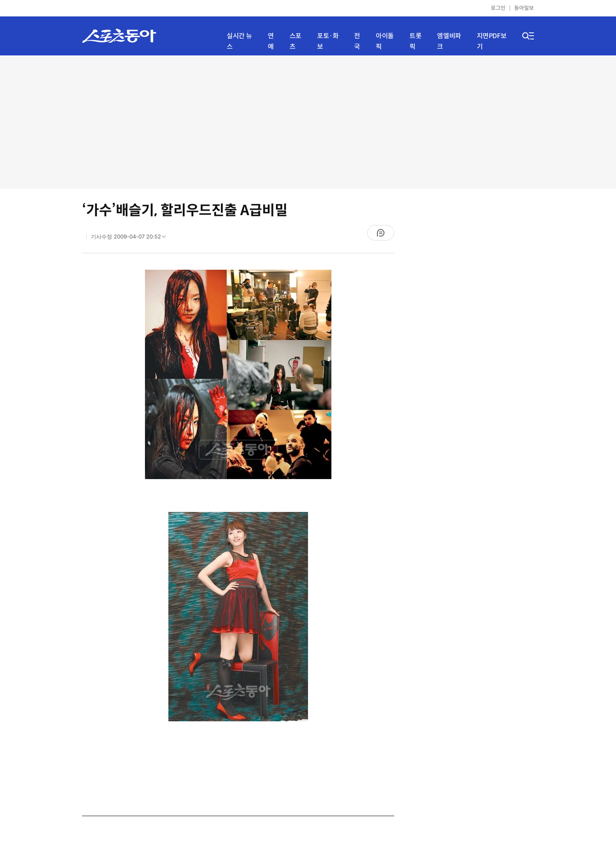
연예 (271, 41)
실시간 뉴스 (239, 41)
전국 (357, 41)
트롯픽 (415, 41)
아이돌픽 (385, 41)
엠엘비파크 (449, 41)
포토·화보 (328, 41)
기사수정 (131, 239)
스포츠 (295, 41)
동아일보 (524, 8)
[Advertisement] (308, 121)
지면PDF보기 (492, 41)
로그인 (498, 8)
